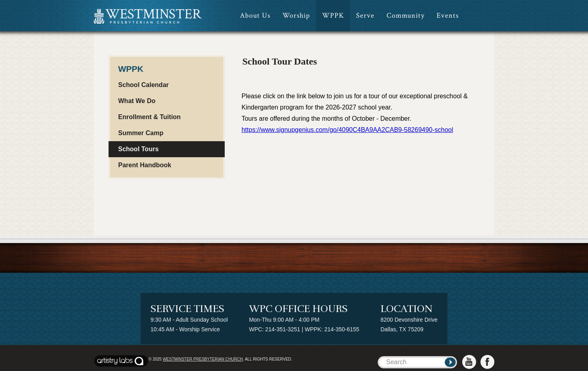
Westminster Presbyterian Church (203, 359)
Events (448, 15)
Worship (296, 15)
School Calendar (143, 85)
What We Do (137, 101)
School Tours (138, 149)
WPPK (333, 15)
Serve (365, 15)
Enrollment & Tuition (149, 117)
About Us (255, 15)
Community (406, 15)
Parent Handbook (145, 165)
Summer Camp (141, 133)
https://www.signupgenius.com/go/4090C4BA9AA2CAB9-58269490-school (347, 130)
